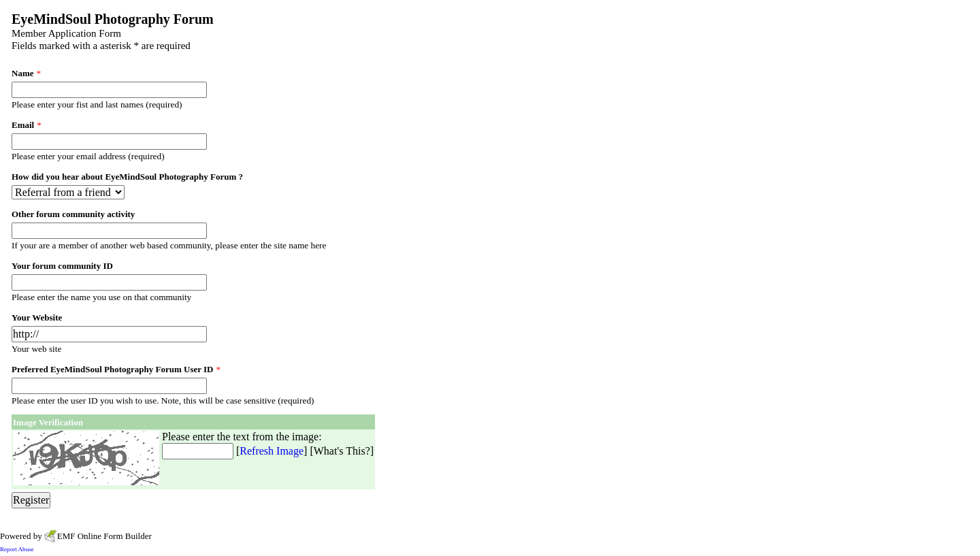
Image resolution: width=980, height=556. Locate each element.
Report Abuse (17, 549)
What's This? (342, 451)
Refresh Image (272, 451)
